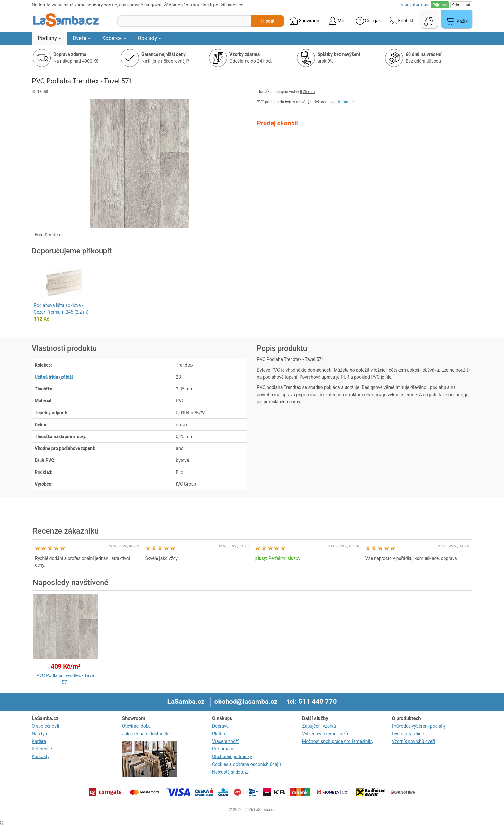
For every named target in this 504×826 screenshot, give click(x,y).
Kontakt (401, 21)
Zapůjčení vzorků (319, 726)
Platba (219, 734)
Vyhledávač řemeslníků (325, 734)
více (415, 5)
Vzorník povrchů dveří (413, 741)
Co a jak (369, 21)
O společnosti (45, 726)
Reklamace (223, 749)
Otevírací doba (137, 726)
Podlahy (49, 38)
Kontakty (41, 757)
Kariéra (39, 741)
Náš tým (40, 734)
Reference (42, 749)
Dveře (82, 38)
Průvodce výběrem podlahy (419, 726)
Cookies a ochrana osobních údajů (247, 764)
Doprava (220, 726)
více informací (342, 102)
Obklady (149, 38)
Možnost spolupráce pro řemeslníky (338, 741)
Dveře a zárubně (408, 734)
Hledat (268, 21)
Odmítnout (461, 5)
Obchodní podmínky (232, 757)
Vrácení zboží (225, 741)
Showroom (305, 21)
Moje (338, 21)
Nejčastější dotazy (230, 772)
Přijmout (440, 5)
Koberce (114, 38)
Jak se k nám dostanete (146, 734)
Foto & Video (47, 235)
